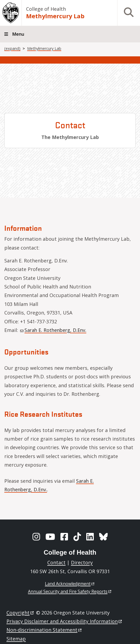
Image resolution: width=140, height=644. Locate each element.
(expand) (12, 48)
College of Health (46, 9)
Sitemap (16, 639)
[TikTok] (77, 537)
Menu (18, 34)
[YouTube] (50, 537)
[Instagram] (36, 537)
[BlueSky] (103, 537)
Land (70, 584)
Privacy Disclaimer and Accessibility (65, 621)
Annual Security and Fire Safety (70, 591)
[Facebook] (64, 537)
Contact (56, 562)
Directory (82, 562)
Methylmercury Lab (55, 16)
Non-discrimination (44, 630)
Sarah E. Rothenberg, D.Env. (53, 330)
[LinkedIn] (90, 537)
